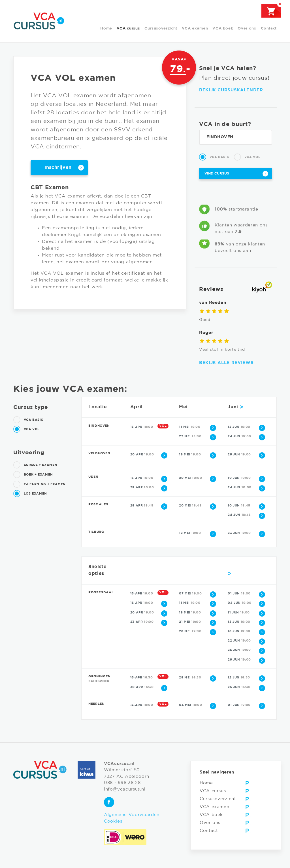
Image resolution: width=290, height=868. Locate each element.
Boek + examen (33, 475)
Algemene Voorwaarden (132, 815)
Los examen (30, 494)
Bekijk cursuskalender (231, 90)
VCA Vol (247, 157)
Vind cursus (217, 174)
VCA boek (223, 29)
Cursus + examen (35, 465)
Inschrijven (58, 168)
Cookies (113, 821)
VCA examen (195, 29)
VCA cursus (128, 29)
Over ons (247, 29)
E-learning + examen (40, 484)
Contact (269, 29)
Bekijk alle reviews (226, 363)
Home (106, 29)
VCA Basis (214, 157)
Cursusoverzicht (161, 29)
